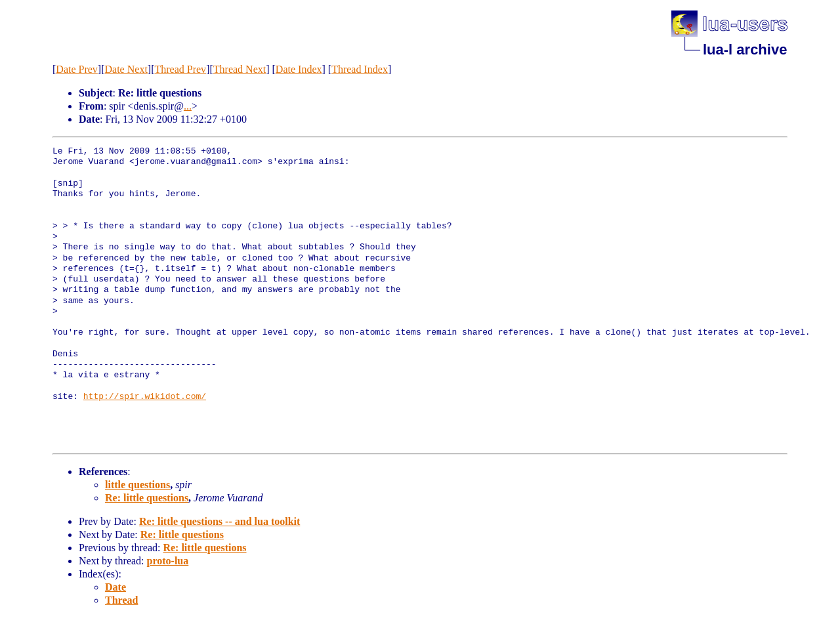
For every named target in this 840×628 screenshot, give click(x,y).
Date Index (299, 69)
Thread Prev (180, 69)
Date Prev (77, 69)
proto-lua (168, 561)
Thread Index (360, 69)
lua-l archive (745, 50)
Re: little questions (147, 498)
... (188, 106)
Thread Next (240, 69)
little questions (137, 485)
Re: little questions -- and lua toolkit (220, 521)
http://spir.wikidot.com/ (145, 397)
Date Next (126, 69)
